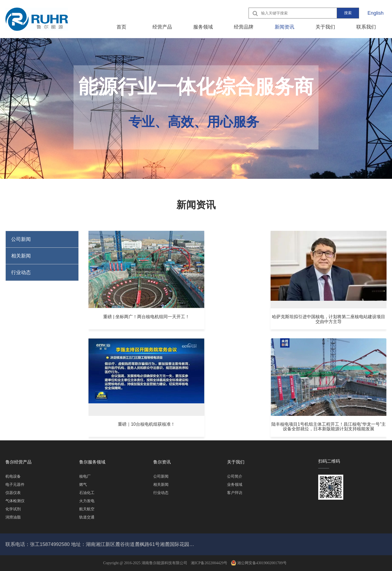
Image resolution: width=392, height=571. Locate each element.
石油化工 (87, 493)
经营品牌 (244, 27)
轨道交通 (87, 517)
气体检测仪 (15, 501)
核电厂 (85, 476)
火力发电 (87, 501)
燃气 (83, 484)
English (376, 13)
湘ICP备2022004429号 (209, 563)
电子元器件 (15, 484)
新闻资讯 (284, 27)
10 (227, 433)
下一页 (246, 433)
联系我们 (366, 27)
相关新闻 (21, 256)
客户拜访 (235, 493)
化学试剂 (13, 509)
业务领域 (235, 484)
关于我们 (325, 27)
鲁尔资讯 (162, 462)
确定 (316, 432)
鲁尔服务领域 (92, 462)
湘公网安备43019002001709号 (259, 563)
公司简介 (235, 476)
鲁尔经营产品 (19, 462)
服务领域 (203, 27)
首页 (121, 27)
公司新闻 (21, 239)
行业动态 (21, 272)
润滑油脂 (13, 517)
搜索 (348, 13)
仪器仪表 (13, 493)
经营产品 (162, 27)
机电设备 (13, 476)
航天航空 (87, 509)
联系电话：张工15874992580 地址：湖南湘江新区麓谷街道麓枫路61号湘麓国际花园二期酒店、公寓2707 (101, 544)
